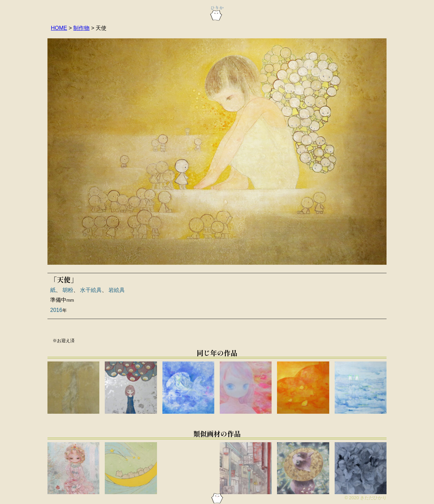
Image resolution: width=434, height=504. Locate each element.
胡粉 (68, 290)
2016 (56, 310)
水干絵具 (91, 290)
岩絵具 (117, 290)
